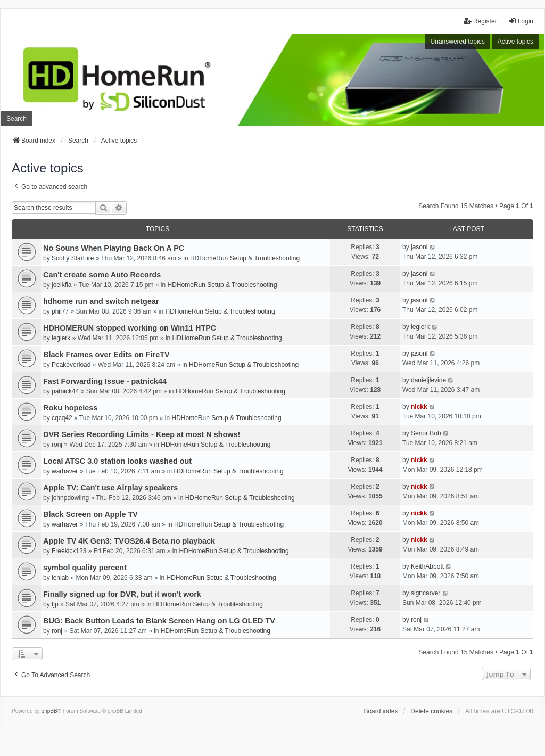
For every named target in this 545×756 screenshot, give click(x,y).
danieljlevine (428, 380)
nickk (419, 407)
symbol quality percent (85, 568)
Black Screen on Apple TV (90, 514)
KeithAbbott (427, 566)
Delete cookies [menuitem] (431, 711)
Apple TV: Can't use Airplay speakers (110, 488)
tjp (55, 604)
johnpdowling (70, 498)
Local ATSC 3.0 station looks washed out (117, 461)
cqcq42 (62, 418)
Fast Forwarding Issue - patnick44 (105, 381)
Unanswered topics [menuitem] (458, 42)
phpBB (49, 711)
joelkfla (61, 285)
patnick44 (65, 391)
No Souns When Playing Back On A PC (114, 248)
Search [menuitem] (16, 119)
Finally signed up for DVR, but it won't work (122, 594)
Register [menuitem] (480, 21)
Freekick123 (69, 551)
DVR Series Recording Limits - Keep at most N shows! (142, 434)
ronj (57, 445)
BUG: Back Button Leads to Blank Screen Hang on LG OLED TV (159, 621)
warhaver (65, 471)
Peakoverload (71, 365)
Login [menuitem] (521, 21)
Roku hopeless (70, 408)
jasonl (419, 247)
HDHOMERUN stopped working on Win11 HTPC (130, 328)
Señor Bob (426, 433)
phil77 (60, 311)
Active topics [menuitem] (515, 42)
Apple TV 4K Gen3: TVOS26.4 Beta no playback (129, 541)
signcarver (426, 593)
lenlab (60, 578)
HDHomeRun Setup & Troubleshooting (245, 258)
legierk (61, 338)
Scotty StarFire (73, 258)
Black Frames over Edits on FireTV (106, 355)
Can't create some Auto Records (102, 275)
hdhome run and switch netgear (101, 301)
